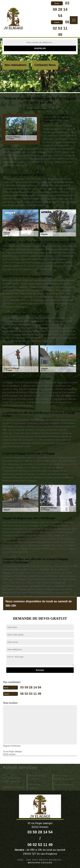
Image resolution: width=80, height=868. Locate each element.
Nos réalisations (16, 65)
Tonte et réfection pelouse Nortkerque (64, 777)
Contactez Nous (45, 65)
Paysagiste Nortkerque (13, 787)
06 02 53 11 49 (61, 28)
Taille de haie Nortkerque (35, 786)
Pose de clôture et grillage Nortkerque (12, 780)
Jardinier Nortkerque (64, 785)
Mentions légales (40, 863)
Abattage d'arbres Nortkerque (37, 777)
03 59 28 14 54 (61, 9)
